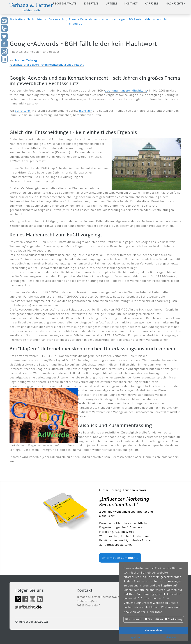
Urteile (111, 4)
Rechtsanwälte (65, 4)
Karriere (152, 4)
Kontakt (131, 4)
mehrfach (86, 111)
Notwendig (134, 619)
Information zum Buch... (120, 558)
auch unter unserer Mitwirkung (126, 91)
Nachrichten (176, 4)
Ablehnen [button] (171, 637)
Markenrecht (56, 19)
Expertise (91, 4)
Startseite (16, 19)
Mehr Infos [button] (155, 612)
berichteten (23, 111)
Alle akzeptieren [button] (154, 630)
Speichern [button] (136, 637)
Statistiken (154, 619)
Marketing (173, 619)
